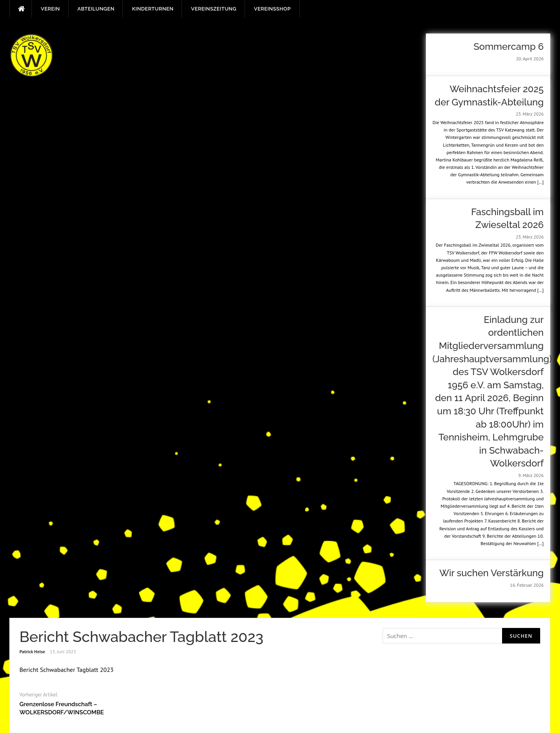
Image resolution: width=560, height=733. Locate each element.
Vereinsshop (272, 9)
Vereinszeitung (214, 9)
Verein (50, 9)
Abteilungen (96, 9)
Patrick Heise (32, 651)
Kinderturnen (153, 9)
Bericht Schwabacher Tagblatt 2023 (66, 670)
